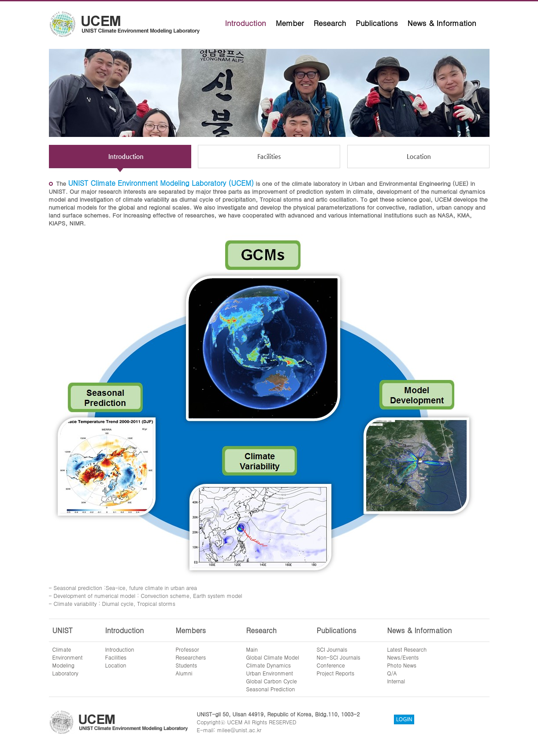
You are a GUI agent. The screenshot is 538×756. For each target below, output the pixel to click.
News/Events (403, 657)
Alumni (184, 673)
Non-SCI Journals (339, 657)
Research (330, 23)
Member (290, 23)
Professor (187, 649)
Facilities (116, 657)
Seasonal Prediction (271, 689)
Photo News (402, 665)
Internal (396, 681)
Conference (331, 665)
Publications (377, 23)
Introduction (246, 23)
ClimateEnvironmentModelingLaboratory (68, 661)
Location (116, 665)
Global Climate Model (273, 657)
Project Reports (336, 673)
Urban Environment (270, 673)
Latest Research (407, 649)
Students (187, 665)
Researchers (191, 657)
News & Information (442, 23)
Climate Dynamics (269, 665)
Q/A (392, 673)
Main (252, 649)
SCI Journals (332, 649)
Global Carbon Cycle (272, 681)
